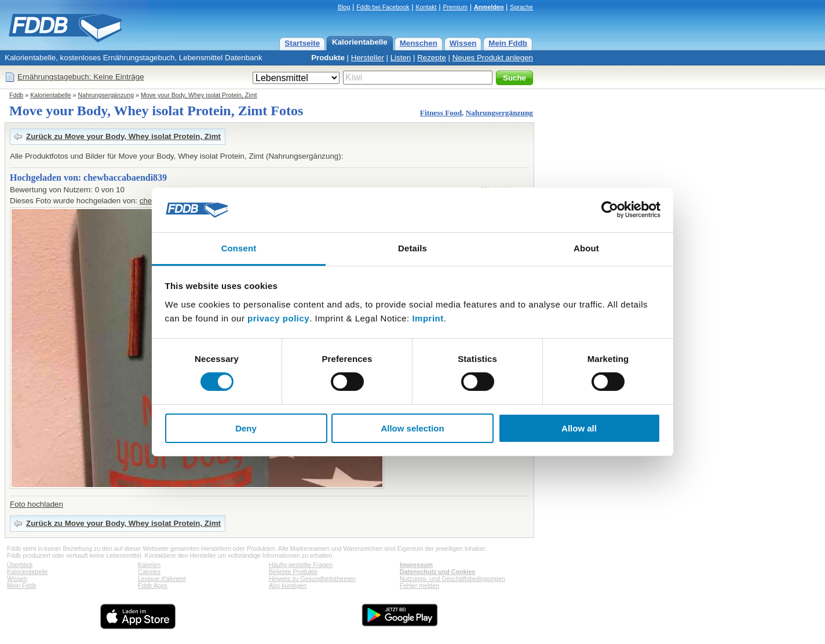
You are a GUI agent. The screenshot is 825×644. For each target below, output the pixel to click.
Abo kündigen (288, 586)
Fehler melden (419, 586)
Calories (149, 572)
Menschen (419, 43)
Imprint (428, 318)
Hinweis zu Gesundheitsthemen (312, 579)
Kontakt (426, 7)
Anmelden (489, 7)
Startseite (302, 43)
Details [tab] (413, 248)
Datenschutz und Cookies (437, 572)
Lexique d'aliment (162, 579)
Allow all (579, 428)
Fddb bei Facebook (383, 7)
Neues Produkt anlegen (493, 58)
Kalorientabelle (360, 42)
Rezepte (432, 58)
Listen (401, 58)
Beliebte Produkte (293, 572)
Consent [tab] (239, 248)
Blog (344, 7)
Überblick (20, 565)
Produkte (328, 58)
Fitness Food (441, 113)
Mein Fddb (508, 43)
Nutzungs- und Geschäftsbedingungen (452, 579)
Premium (455, 7)
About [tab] (586, 248)
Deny (246, 428)
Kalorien (149, 565)
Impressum (416, 565)
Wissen (463, 43)
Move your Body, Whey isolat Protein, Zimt (199, 95)
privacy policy (278, 318)
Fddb (16, 95)
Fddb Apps (153, 586)
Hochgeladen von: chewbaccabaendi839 (88, 178)
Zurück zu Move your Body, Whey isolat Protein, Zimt (123, 136)
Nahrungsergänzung (106, 95)
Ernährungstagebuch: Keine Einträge (81, 77)
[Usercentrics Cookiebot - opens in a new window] (610, 210)
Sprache (521, 7)
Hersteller (368, 58)
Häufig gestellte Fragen (301, 565)
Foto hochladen (36, 504)
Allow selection (412, 428)
